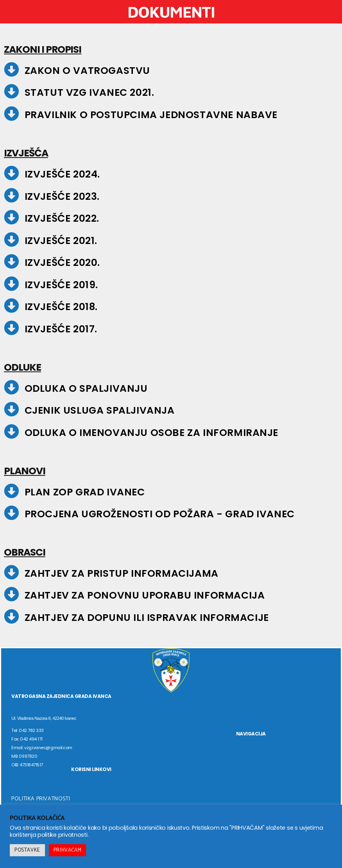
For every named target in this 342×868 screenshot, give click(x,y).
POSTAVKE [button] (27, 850)
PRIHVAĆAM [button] (67, 850)
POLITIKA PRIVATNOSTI (41, 799)
